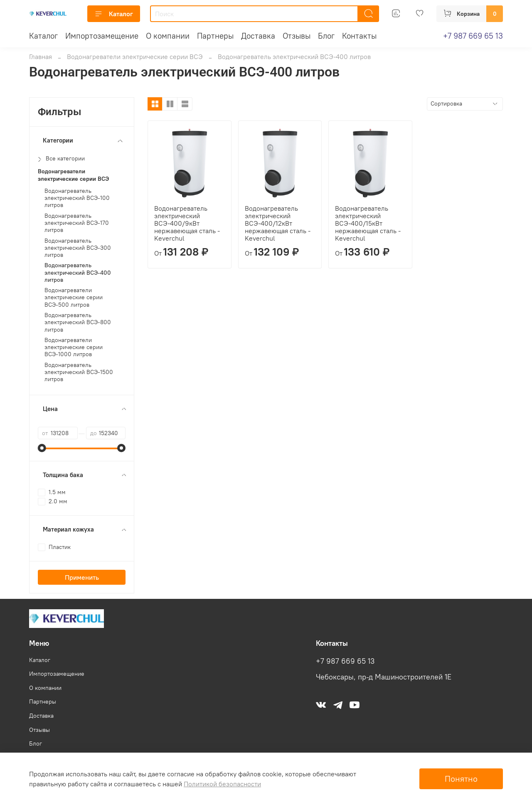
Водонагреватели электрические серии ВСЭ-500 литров (74, 298)
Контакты (359, 36)
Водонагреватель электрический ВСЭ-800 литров (78, 322)
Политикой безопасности (222, 784)
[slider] (42, 448)
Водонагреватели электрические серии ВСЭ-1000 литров (74, 347)
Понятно (461, 779)
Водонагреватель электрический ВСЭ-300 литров (78, 248)
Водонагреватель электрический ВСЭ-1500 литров (79, 372)
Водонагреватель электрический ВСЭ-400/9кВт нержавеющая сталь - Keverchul (187, 223)
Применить (82, 577)
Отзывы (297, 36)
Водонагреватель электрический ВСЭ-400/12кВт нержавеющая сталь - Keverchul (278, 223)
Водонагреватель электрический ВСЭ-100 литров (77, 198)
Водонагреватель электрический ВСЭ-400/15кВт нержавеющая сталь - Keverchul (368, 223)
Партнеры (215, 36)
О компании (168, 36)
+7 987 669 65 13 (473, 36)
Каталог (114, 14)
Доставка (258, 36)
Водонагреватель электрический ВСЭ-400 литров (78, 273)
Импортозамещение (102, 36)
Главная (41, 57)
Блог (326, 36)
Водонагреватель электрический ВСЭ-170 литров (77, 223)
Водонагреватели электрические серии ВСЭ (135, 57)
